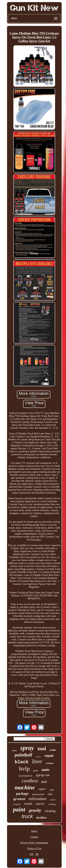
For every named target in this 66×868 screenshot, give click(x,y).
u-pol (52, 790)
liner (37, 761)
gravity (35, 810)
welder (53, 750)
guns (36, 770)
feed (44, 782)
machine (25, 787)
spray (27, 748)
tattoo (15, 750)
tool (42, 748)
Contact (34, 837)
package (22, 794)
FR (37, 854)
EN (32, 854)
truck (27, 816)
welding (52, 804)
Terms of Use (34, 848)
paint (19, 810)
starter (40, 804)
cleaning (50, 811)
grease (19, 799)
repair (49, 756)
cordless (30, 781)
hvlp (24, 769)
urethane (50, 763)
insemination (26, 776)
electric (38, 757)
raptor (42, 789)
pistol (53, 800)
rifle (50, 794)
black (22, 762)
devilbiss (42, 818)
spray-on (43, 775)
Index (34, 831)
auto (46, 770)
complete (17, 804)
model (28, 804)
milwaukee (38, 799)
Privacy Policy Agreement (34, 843)
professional (38, 794)
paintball (23, 755)
